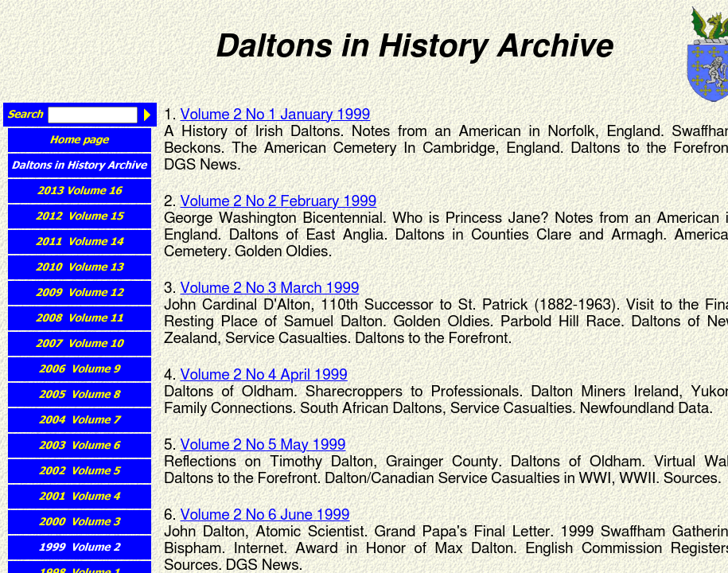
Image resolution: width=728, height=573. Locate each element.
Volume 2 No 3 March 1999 (270, 288)
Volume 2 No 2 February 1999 (279, 202)
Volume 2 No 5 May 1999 (263, 445)
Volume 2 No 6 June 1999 (265, 515)
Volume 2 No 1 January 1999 (276, 115)
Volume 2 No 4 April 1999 (264, 375)
